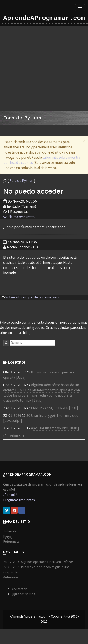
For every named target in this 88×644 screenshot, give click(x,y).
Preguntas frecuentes (19, 500)
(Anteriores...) (14, 436)
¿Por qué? (10, 495)
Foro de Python (21, 181)
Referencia (11, 542)
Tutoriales (11, 531)
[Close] (84, 141)
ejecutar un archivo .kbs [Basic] (55, 428)
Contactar (19, 589)
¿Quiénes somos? (24, 594)
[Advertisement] (40, 68)
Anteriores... (12, 577)
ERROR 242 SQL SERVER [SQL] (55, 408)
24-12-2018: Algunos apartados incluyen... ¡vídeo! (38, 562)
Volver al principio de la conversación (34, 297)
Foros (7, 536)
